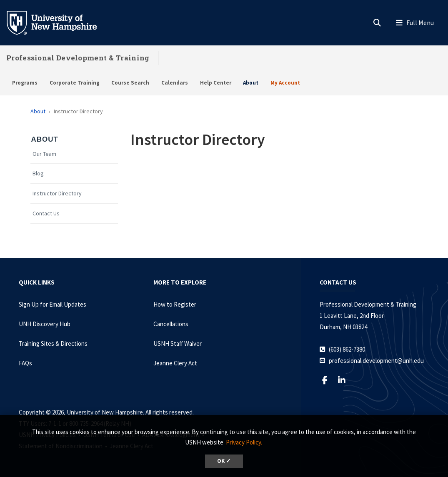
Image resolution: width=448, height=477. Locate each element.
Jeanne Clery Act (175, 363)
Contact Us (46, 214)
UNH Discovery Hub (45, 324)
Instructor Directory (57, 194)
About (251, 83)
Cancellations (171, 324)
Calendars (175, 83)
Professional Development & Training (78, 58)
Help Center (216, 83)
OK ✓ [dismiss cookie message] (224, 461)
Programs (25, 83)
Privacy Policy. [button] (244, 442)
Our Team (44, 154)
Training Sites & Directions (53, 343)
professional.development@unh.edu (376, 361)
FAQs (25, 363)
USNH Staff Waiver (178, 343)
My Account (285, 83)
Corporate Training (75, 83)
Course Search (130, 83)
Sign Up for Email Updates (53, 304)
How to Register (175, 304)
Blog (38, 174)
